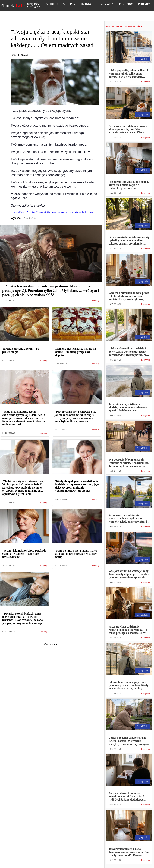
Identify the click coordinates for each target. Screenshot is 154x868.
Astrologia (55, 4)
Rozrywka (105, 4)
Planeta (12, 5)
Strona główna (34, 5)
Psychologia (81, 4)
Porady (144, 4)
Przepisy (126, 4)
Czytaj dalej (51, 644)
